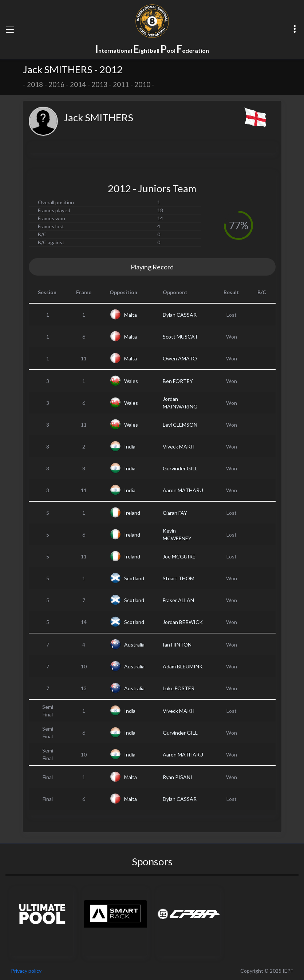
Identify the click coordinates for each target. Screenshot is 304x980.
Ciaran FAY (175, 513)
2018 (35, 84)
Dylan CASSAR (180, 315)
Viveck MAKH (179, 446)
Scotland (134, 578)
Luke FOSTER (179, 688)
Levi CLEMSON (180, 425)
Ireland (132, 513)
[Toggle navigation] (10, 29)
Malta (131, 315)
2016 (56, 84)
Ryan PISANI (177, 777)
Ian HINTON (177, 645)
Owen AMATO (180, 358)
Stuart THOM (179, 578)
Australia (134, 645)
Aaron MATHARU (183, 490)
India (130, 446)
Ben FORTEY (178, 381)
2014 (78, 84)
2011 (121, 84)
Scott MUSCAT (180, 337)
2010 (142, 84)
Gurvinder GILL (180, 468)
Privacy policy (26, 971)
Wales (131, 381)
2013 (99, 84)
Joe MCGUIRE (179, 556)
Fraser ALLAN (178, 600)
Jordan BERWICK (183, 622)
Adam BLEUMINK (183, 666)
